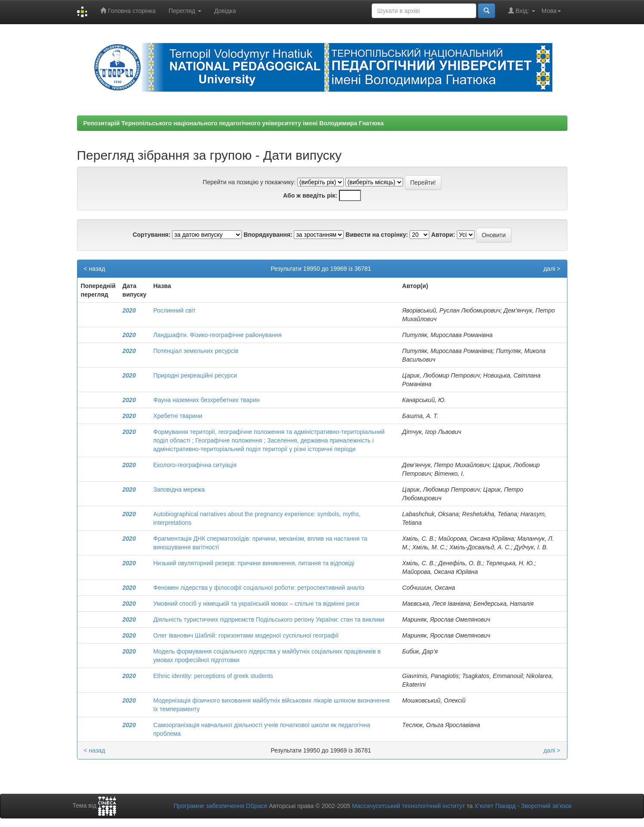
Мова (551, 11)
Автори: (443, 235)
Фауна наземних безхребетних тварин (206, 400)
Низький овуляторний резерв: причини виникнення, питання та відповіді (254, 563)
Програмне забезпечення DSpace (220, 806)
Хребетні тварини (178, 416)
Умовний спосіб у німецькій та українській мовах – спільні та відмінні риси (256, 604)
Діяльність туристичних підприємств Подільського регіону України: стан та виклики (269, 619)
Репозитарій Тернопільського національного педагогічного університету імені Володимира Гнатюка (234, 123)
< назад (95, 269)
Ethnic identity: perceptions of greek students (213, 676)
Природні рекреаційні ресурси (195, 375)
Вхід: (522, 11)
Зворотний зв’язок (546, 806)
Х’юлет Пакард (495, 806)
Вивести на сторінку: (377, 235)
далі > (552, 269)
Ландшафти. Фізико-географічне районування (217, 335)
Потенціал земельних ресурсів (196, 351)
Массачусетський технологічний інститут (408, 806)
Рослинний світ (174, 310)
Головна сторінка (128, 11)
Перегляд (185, 11)
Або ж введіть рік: (310, 195)
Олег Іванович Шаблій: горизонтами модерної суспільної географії (246, 635)
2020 (129, 310)
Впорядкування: (268, 235)
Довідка (225, 11)
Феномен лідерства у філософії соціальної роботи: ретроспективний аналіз (259, 588)
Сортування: (151, 235)
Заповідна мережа (179, 489)
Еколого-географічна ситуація (195, 465)
